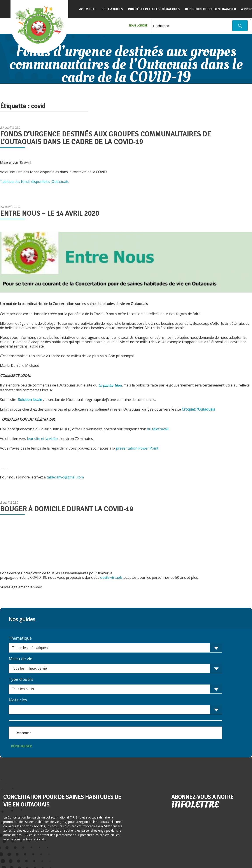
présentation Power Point (138, 448)
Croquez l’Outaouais (198, 409)
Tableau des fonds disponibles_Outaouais (34, 182)
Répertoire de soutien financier (210, 9)
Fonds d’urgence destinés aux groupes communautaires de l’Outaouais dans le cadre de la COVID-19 (105, 138)
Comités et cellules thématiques (154, 9)
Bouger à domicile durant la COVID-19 (66, 509)
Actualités (88, 9)
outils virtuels (112, 577)
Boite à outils (112, 9)
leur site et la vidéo (43, 439)
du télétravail (158, 429)
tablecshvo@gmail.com (65, 477)
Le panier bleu (110, 386)
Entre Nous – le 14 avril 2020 (49, 213)
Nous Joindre (138, 26)
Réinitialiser (21, 746)
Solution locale (30, 400)
